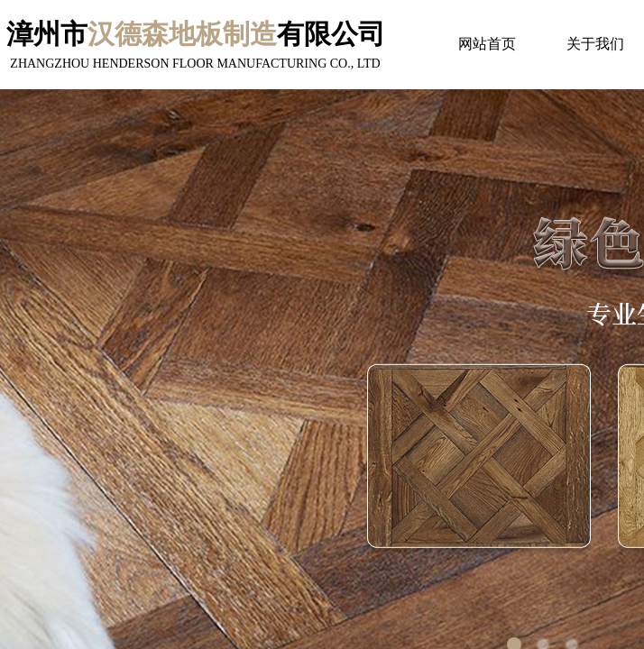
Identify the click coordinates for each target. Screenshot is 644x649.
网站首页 (487, 44)
